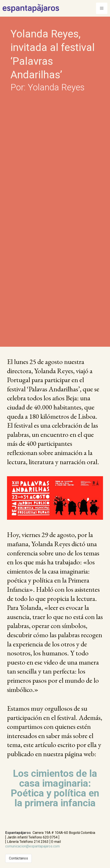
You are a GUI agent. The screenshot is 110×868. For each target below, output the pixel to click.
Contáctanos (18, 858)
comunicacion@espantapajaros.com (32, 846)
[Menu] (102, 8)
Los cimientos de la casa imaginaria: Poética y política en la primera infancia (55, 788)
